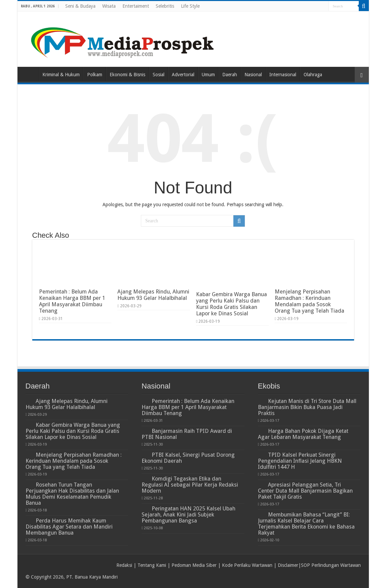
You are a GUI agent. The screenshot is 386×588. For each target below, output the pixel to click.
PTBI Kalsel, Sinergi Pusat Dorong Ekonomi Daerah (188, 458)
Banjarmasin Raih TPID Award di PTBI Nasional (187, 434)
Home (30, 74)
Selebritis (165, 6)
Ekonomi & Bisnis (127, 75)
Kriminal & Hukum (61, 75)
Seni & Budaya (80, 6)
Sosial (159, 75)
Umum (208, 75)
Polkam (95, 75)
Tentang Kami (152, 565)
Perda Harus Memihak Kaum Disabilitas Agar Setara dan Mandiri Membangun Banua (69, 527)
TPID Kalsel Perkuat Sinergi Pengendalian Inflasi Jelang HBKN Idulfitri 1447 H (300, 461)
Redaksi (124, 565)
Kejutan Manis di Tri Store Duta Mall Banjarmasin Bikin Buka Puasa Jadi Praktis (307, 407)
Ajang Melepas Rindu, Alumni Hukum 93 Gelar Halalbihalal (153, 295)
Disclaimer (288, 565)
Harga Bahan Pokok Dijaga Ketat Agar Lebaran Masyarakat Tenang (303, 434)
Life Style (190, 6)
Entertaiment (136, 6)
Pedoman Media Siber (194, 565)
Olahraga (313, 75)
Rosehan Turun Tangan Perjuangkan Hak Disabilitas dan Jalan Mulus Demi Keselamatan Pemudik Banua (72, 494)
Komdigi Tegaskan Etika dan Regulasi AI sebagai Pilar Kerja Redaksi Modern (190, 485)
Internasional (283, 75)
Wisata (109, 6)
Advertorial (183, 75)
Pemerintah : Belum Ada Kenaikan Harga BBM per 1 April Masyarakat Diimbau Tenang (72, 301)
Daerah (230, 75)
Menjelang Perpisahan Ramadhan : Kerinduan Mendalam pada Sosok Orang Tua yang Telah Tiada (310, 301)
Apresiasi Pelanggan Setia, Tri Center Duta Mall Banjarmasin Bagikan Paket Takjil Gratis (305, 491)
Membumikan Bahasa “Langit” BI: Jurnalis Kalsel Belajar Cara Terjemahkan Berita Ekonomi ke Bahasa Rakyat (306, 524)
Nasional (253, 75)
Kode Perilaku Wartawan (247, 565)
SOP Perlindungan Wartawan (331, 565)
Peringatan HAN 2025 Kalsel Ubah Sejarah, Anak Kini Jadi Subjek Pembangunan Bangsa (188, 515)
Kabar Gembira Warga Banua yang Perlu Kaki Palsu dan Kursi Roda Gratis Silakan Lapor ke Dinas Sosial (231, 304)
